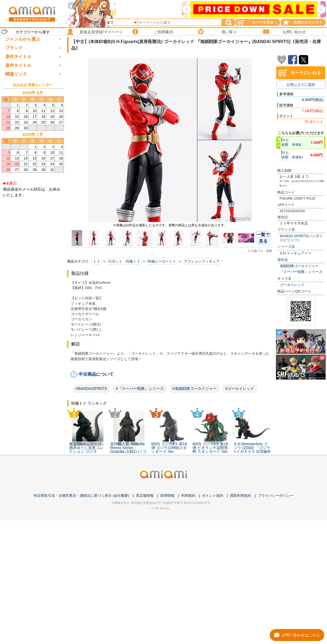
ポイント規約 (213, 619)
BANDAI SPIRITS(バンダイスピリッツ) (301, 238)
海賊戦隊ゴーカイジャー (299, 266)
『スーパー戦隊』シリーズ (301, 272)
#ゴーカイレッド (240, 389)
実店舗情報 (145, 619)
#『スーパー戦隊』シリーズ (140, 389)
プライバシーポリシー (276, 619)
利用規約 (188, 619)
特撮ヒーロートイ (162, 261)
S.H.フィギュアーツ (296, 253)
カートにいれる (306, 73)
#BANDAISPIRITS (91, 389)
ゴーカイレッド (292, 285)
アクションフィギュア (202, 261)
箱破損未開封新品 (22, 454)
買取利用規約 (240, 619)
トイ (97, 261)
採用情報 (167, 619)
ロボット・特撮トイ (124, 261)
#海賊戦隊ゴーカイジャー (195, 389)
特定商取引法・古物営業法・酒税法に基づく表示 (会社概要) (81, 619)
